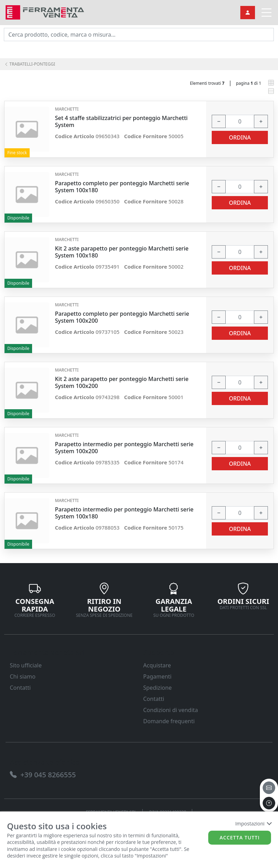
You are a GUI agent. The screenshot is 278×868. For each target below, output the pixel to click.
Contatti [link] (20, 688)
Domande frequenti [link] (169, 721)
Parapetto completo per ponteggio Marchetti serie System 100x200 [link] (122, 317)
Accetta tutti (240, 837)
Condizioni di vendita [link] (171, 710)
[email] (269, 788)
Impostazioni (253, 824)
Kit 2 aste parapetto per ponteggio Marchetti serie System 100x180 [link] (122, 252)
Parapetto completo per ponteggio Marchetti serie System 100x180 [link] (122, 187)
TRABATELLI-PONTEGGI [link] (30, 64)
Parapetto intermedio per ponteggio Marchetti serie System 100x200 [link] (124, 448)
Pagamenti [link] (157, 676)
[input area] (139, 35)
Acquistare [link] (157, 665)
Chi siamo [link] (23, 676)
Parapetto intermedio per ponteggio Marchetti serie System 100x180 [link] (124, 513)
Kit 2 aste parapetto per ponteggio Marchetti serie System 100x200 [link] (122, 382)
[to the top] (269, 803)
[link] (45, 12)
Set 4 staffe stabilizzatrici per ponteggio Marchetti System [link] (121, 121)
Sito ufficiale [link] (26, 665)
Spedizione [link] (158, 688)
